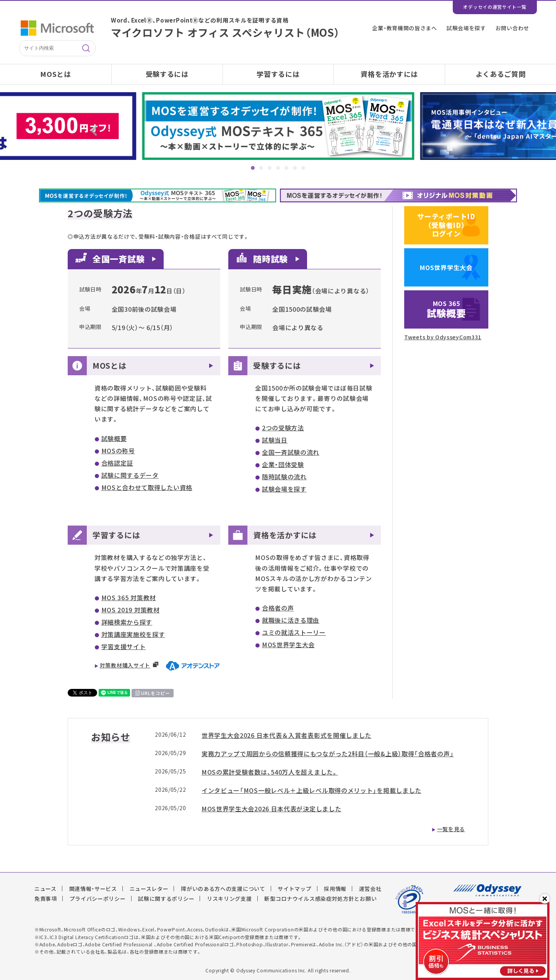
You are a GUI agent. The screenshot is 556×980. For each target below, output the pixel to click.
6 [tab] (295, 168)
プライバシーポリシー (98, 899)
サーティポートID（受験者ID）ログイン (446, 225)
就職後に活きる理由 (291, 620)
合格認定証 (117, 463)
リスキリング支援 (229, 899)
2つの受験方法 (283, 428)
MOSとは (56, 74)
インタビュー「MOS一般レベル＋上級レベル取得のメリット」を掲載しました (311, 790)
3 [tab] (270, 168)
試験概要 (114, 438)
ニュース (46, 889)
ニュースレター (149, 889)
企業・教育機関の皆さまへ (404, 28)
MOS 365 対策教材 (129, 597)
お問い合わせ (512, 28)
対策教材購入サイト (125, 665)
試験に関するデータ (130, 475)
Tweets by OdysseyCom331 (443, 337)
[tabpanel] (278, 126)
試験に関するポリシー (166, 899)
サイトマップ (294, 889)
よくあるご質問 (501, 74)
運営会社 (370, 889)
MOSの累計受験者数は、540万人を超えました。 (270, 772)
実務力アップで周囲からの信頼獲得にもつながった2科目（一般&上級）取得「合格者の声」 (328, 754)
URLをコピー (155, 693)
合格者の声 (278, 608)
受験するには (167, 74)
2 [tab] (261, 168)
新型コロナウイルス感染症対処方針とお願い (320, 899)
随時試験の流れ (284, 477)
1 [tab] (253, 168)
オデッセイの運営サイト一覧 (495, 7)
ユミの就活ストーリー (294, 632)
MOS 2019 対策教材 (131, 610)
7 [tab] (303, 168)
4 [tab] (278, 168)
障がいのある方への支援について (223, 889)
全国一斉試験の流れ (291, 452)
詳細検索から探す (127, 622)
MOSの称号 (118, 451)
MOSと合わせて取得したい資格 (147, 487)
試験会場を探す (466, 28)
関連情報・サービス (93, 889)
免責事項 (46, 899)
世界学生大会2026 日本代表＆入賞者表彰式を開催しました (286, 735)
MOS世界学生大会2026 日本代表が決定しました (271, 809)
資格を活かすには (389, 74)
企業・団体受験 (283, 464)
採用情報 (335, 889)
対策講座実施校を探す (133, 634)
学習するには (278, 74)
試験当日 (275, 440)
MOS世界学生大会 (288, 645)
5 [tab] (286, 168)
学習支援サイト (124, 646)
